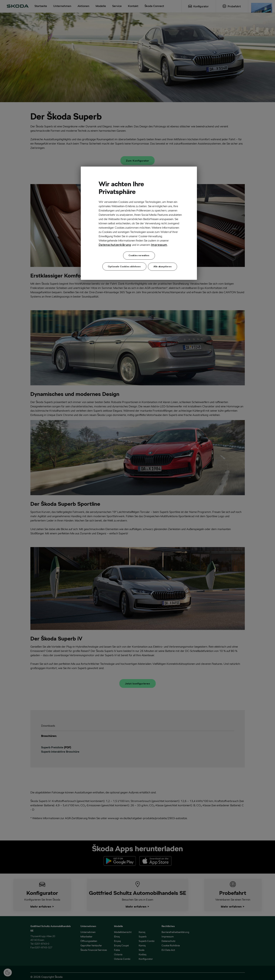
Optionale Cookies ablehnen (124, 266)
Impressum (159, 245)
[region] (139, 223)
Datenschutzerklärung (115, 245)
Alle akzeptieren (163, 266)
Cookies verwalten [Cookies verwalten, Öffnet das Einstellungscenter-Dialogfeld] (139, 255)
